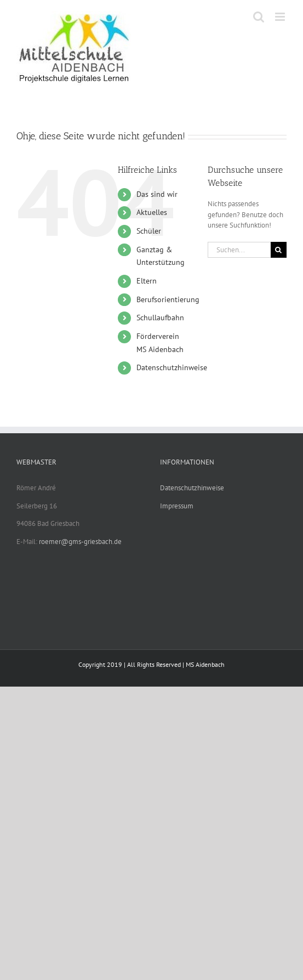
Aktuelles (152, 212)
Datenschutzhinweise (172, 367)
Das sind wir (157, 194)
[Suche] (279, 250)
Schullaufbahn (160, 318)
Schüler (149, 231)
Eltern (147, 281)
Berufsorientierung (168, 299)
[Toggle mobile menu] (281, 17)
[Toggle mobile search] (259, 17)
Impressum (177, 506)
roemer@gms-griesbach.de (80, 542)
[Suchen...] (239, 250)
